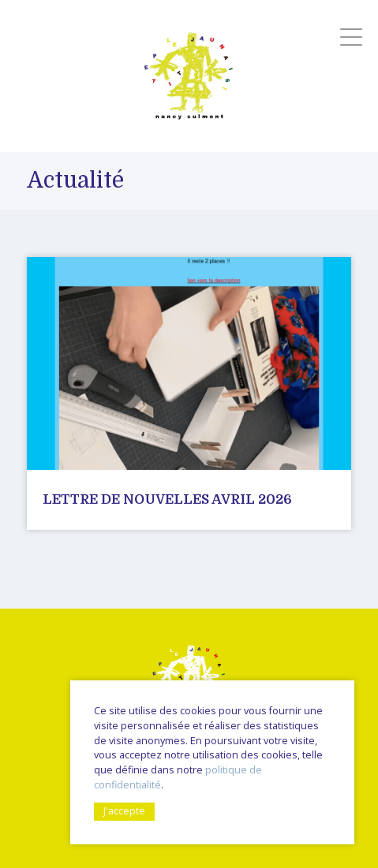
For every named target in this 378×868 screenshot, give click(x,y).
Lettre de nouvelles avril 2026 (167, 499)
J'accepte (124, 811)
